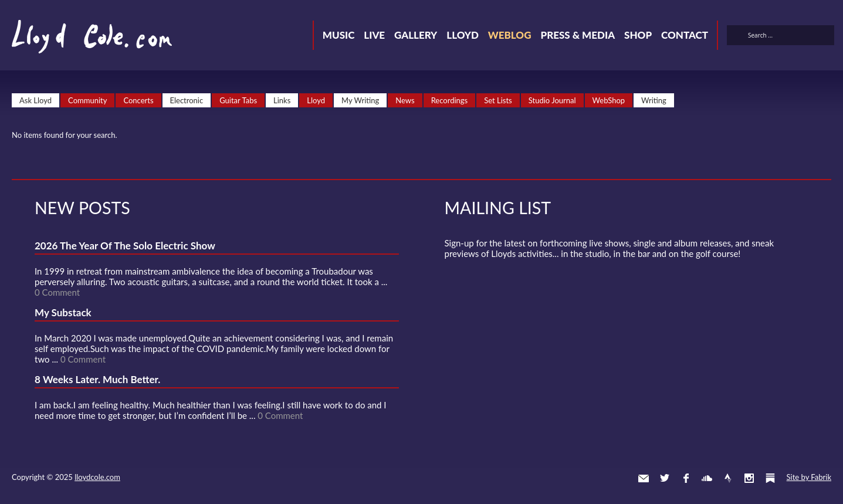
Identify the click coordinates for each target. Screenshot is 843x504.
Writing (654, 100)
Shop (638, 35)
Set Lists (498, 100)
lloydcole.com (97, 477)
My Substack (63, 312)
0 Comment (57, 292)
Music (339, 35)
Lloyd (463, 35)
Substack (770, 478)
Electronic (187, 100)
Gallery (416, 35)
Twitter (665, 478)
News (405, 100)
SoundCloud (707, 478)
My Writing (360, 100)
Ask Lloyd (35, 100)
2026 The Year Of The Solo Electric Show (125, 246)
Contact (685, 35)
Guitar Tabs (238, 100)
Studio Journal (552, 100)
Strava (728, 478)
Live (374, 35)
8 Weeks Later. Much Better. (97, 379)
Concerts (138, 100)
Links (282, 100)
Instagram (749, 478)
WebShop (609, 100)
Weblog (510, 35)
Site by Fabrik (809, 477)
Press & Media (578, 35)
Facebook (686, 478)
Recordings (450, 100)
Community (87, 100)
